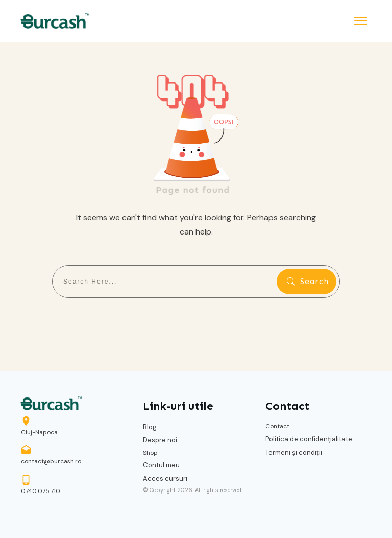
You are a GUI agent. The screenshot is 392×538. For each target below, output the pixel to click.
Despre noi (160, 440)
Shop (150, 453)
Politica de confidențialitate (309, 439)
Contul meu (161, 465)
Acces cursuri (165, 478)
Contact (277, 426)
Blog (150, 427)
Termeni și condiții (294, 452)
